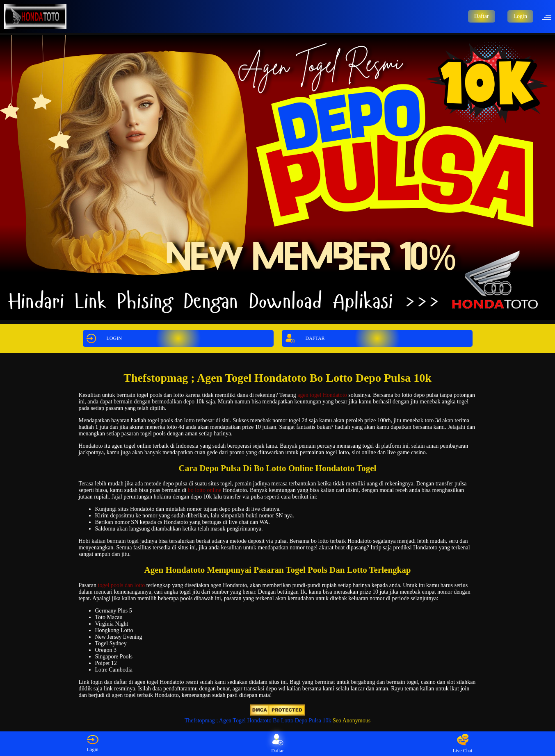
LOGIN (103, 338)
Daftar (482, 16)
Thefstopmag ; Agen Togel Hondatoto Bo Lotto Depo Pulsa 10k (258, 721)
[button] (549, 16)
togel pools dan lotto (122, 585)
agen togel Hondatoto (322, 395)
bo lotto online (205, 490)
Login (520, 16)
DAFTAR (304, 338)
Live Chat (463, 743)
